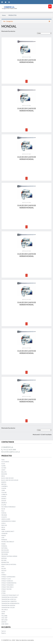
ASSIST (3, 470)
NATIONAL (4, 548)
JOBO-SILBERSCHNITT (8, 531)
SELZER (4, 569)
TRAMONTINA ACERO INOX (9, 597)
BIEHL (3, 476)
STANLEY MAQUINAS (7, 585)
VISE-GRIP (4, 618)
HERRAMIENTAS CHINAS (9, 521)
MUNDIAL (4, 546)
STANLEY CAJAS (6, 579)
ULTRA (3, 612)
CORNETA (4, 495)
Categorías (8, 21)
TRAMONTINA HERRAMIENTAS (10, 603)
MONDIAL (4, 540)
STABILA (4, 575)
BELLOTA (4, 472)
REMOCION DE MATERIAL (9, 564)
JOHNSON (4, 533)
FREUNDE (4, 515)
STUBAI (4, 591)
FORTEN (4, 513)
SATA (3, 567)
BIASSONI (4, 474)
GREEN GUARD (6, 519)
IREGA (3, 527)
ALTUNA (4, 468)
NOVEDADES (5, 552)
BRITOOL (4, 484)
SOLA (3, 573)
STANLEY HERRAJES (7, 581)
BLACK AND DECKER (7, 478)
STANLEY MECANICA (7, 587)
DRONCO (4, 503)
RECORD (4, 560)
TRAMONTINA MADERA (8, 605)
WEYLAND (4, 620)
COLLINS (4, 492)
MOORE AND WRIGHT (8, 542)
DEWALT (4, 499)
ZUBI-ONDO (5, 624)
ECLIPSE (4, 505)
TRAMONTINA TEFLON (8, 608)
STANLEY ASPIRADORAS (8, 577)
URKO (3, 614)
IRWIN (3, 529)
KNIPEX (4, 536)
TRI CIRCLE (5, 610)
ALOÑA (3, 466)
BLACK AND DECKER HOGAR (10, 480)
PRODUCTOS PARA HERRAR (9, 556)
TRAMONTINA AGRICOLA (9, 599)
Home (4, 15)
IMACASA (4, 525)
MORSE (4, 544)
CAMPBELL (5, 486)
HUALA (3, 523)
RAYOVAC (4, 558)
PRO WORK (5, 554)
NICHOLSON (5, 550)
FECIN (3, 509)
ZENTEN (4, 622)
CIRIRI (3, 490)
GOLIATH (4, 517)
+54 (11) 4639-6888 (9, 450)
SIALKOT (4, 571)
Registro (4, 633)
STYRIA (3, 593)
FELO (3, 511)
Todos (3, 460)
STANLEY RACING (7, 589)
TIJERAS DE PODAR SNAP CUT (10, 595)
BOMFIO (4, 482)
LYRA (3, 538)
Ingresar (4, 631)
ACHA (3, 464)
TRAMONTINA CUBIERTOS (9, 601)
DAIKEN (4, 497)
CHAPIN (4, 488)
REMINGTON (5, 562)
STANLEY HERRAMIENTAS (9, 583)
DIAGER (4, 501)
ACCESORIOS (5, 462)
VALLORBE (4, 616)
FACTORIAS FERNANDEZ (8, 507)
